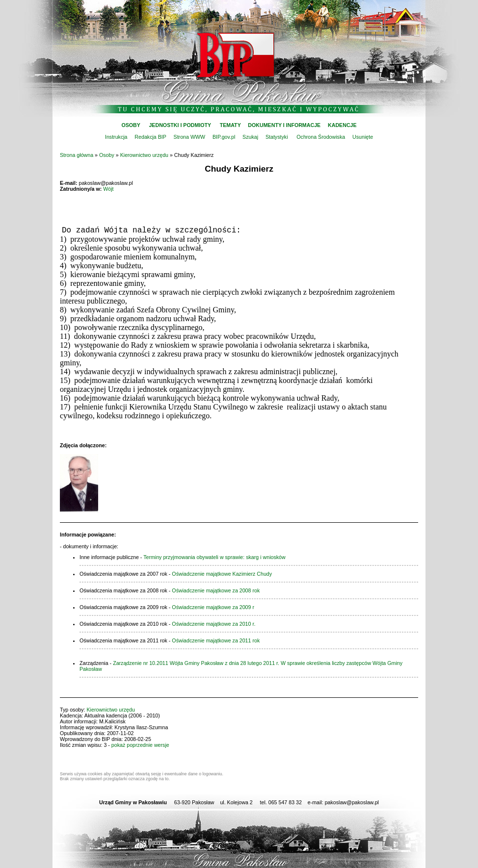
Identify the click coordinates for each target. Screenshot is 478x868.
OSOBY (131, 125)
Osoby (107, 155)
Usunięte (363, 137)
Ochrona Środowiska (321, 137)
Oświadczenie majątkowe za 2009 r (213, 607)
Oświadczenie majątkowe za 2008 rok (216, 590)
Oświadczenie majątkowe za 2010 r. (213, 624)
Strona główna (77, 155)
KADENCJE (342, 125)
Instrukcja (116, 137)
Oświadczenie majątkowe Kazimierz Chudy (222, 574)
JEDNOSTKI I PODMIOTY (180, 125)
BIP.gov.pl (224, 137)
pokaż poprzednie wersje (140, 745)
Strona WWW (190, 137)
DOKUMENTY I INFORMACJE (284, 125)
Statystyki (277, 137)
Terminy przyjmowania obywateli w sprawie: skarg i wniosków (214, 557)
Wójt (108, 189)
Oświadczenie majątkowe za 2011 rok (216, 640)
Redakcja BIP (150, 137)
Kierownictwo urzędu (144, 155)
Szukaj (250, 137)
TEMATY (230, 125)
